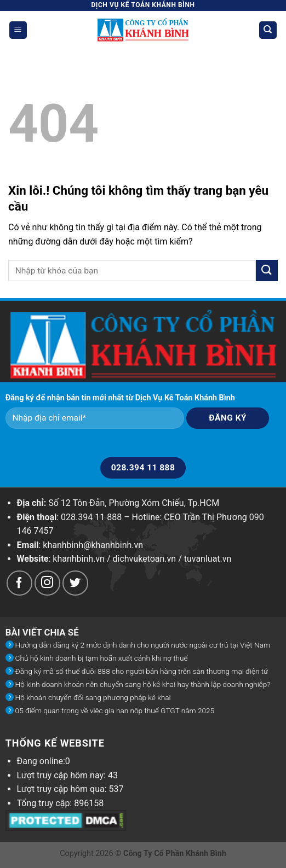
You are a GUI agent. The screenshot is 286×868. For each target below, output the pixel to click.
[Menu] (18, 30)
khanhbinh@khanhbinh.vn (93, 545)
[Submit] (267, 270)
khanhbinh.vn (79, 559)
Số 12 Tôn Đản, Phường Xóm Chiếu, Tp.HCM (134, 503)
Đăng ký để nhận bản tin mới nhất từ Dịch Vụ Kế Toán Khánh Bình (120, 398)
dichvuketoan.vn (145, 559)
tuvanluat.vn (208, 559)
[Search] (268, 30)
